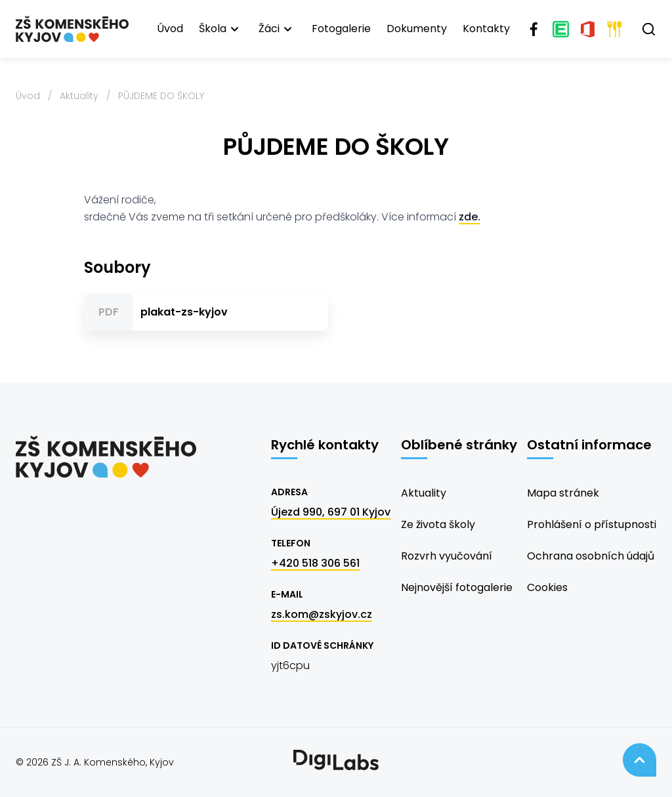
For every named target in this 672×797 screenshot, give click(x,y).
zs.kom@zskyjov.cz (322, 614)
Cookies (547, 587)
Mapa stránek (563, 493)
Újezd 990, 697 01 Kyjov (331, 512)
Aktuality (79, 96)
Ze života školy (438, 524)
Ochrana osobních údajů (591, 556)
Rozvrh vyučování (447, 556)
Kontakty (486, 29)
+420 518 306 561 (315, 563)
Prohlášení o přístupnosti (592, 524)
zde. (470, 217)
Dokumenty (417, 29)
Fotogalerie (341, 29)
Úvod (170, 29)
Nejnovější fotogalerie (457, 587)
